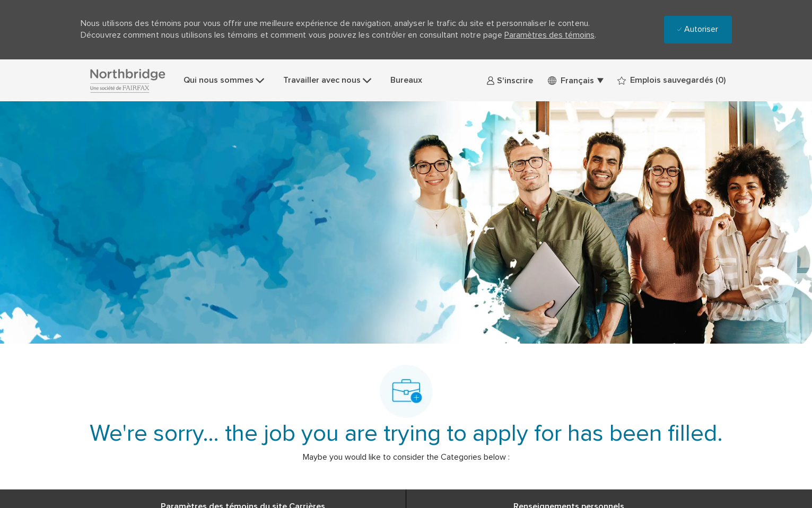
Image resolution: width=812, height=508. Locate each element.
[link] (510, 80)
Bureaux (406, 80)
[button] (575, 80)
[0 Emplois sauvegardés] (671, 80)
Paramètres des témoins (549, 35)
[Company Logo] (127, 80)
